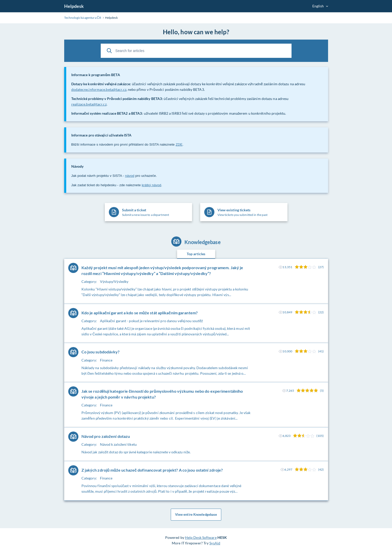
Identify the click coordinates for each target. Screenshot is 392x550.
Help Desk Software (201, 538)
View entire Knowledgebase (196, 515)
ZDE (179, 144)
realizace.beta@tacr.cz (89, 104)
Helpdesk (74, 6)
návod (130, 176)
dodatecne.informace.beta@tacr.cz (99, 89)
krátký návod (152, 185)
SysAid (215, 543)
